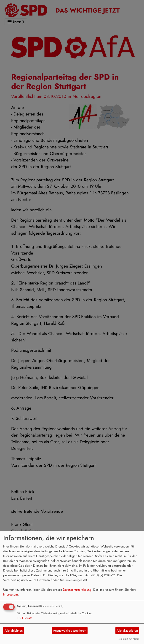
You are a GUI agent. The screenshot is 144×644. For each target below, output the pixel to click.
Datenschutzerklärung (77, 590)
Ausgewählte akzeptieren (70, 631)
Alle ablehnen (14, 631)
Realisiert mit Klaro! (128, 639)
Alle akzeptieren (127, 631)
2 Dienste (25, 618)
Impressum (11, 594)
